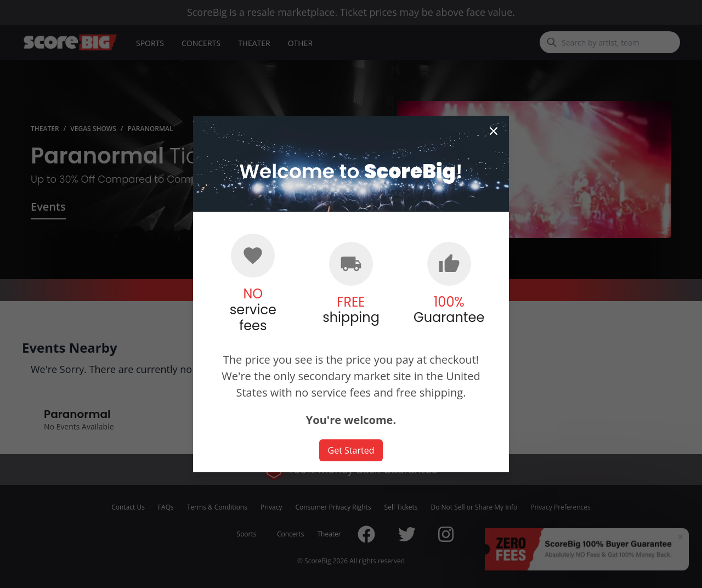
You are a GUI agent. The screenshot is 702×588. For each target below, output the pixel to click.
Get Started (351, 450)
